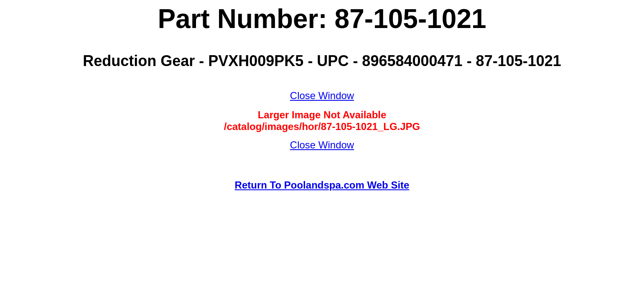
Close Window (322, 96)
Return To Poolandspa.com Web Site (322, 185)
